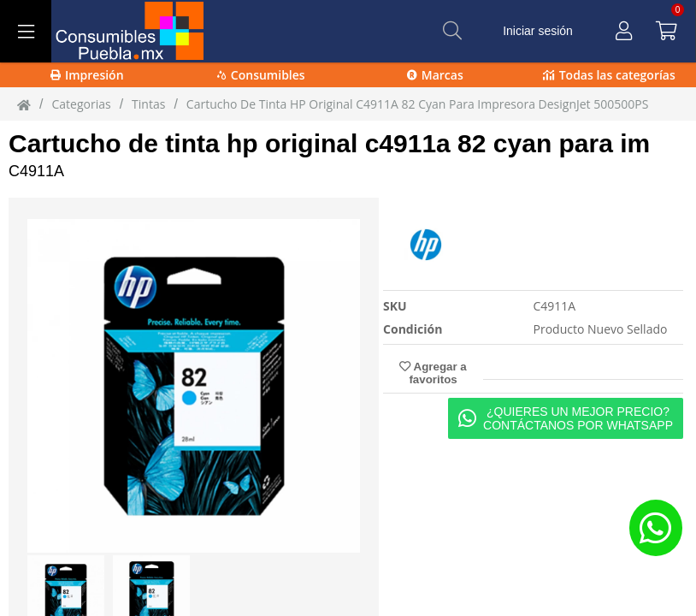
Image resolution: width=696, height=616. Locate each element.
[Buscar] (452, 31)
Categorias (81, 104)
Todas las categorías (609, 75)
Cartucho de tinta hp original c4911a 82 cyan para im (329, 143)
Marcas (435, 75)
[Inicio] (24, 104)
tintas (148, 104)
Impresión (87, 75)
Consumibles (261, 75)
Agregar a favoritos (433, 373)
